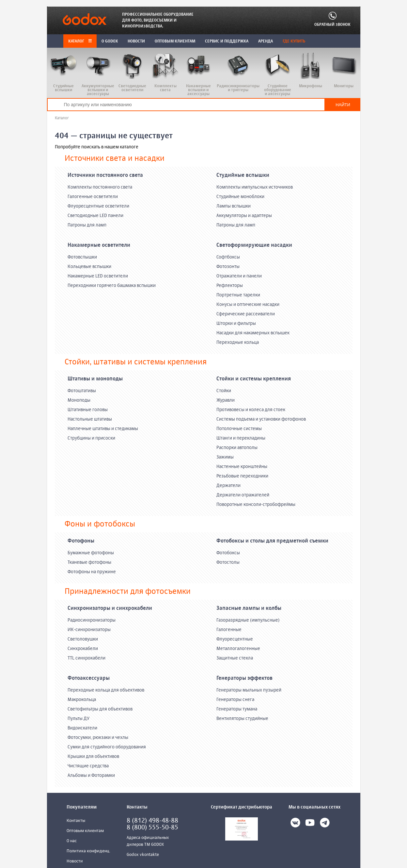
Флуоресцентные (235, 639)
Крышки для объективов (93, 757)
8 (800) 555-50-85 (152, 828)
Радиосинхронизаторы (92, 620)
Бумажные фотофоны (91, 553)
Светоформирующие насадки (254, 245)
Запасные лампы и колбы (249, 609)
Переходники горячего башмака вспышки (112, 286)
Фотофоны (81, 541)
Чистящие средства (88, 766)
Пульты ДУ (78, 719)
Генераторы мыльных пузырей (249, 690)
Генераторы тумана (237, 709)
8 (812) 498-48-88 (152, 821)
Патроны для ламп (87, 225)
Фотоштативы (82, 391)
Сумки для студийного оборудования (107, 747)
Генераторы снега (235, 700)
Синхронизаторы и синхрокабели (110, 609)
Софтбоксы (228, 257)
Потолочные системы (239, 429)
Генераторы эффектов (244, 678)
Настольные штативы (90, 419)
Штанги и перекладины (241, 438)
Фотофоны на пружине (92, 572)
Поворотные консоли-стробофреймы (256, 505)
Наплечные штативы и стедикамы (103, 429)
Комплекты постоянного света (100, 187)
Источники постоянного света (105, 175)
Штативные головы (88, 410)
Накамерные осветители (99, 245)
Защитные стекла (235, 658)
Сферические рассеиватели (246, 314)
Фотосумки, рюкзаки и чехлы (98, 738)
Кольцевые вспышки (89, 267)
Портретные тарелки (238, 295)
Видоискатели (82, 728)
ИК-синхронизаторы (89, 630)
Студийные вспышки (243, 175)
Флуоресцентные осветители (98, 206)
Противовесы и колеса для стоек (251, 410)
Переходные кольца (238, 342)
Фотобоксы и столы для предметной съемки (272, 541)
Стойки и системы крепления (254, 379)
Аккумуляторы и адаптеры (244, 216)
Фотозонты (228, 267)
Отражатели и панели (239, 276)
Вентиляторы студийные (242, 719)
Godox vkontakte (143, 855)
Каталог (80, 42)
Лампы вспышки (234, 206)
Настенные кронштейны (242, 467)
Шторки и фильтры (236, 324)
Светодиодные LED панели (95, 216)
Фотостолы (228, 562)
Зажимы (225, 457)
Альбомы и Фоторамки (91, 776)
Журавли (226, 400)
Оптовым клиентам (85, 831)
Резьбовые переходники (242, 476)
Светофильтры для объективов (100, 709)
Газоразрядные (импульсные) (248, 620)
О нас (72, 841)
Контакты (76, 821)
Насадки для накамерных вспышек (253, 333)
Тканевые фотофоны (89, 562)
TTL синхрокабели (86, 658)
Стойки (224, 391)
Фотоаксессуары (89, 678)
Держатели (228, 486)
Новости (75, 861)
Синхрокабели (83, 649)
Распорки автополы (237, 448)
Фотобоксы (228, 553)
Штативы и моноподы (95, 379)
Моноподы (79, 400)
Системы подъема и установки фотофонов (261, 419)
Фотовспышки (82, 257)
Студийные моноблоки (240, 197)
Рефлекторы (230, 286)
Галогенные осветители (93, 197)
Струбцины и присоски (91, 438)
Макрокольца (82, 700)
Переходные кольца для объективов (106, 690)
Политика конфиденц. (88, 851)
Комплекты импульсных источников (255, 187)
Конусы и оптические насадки (248, 305)
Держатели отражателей (243, 495)
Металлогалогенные (238, 649)
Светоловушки (83, 639)
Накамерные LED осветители (98, 276)
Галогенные (229, 630)
